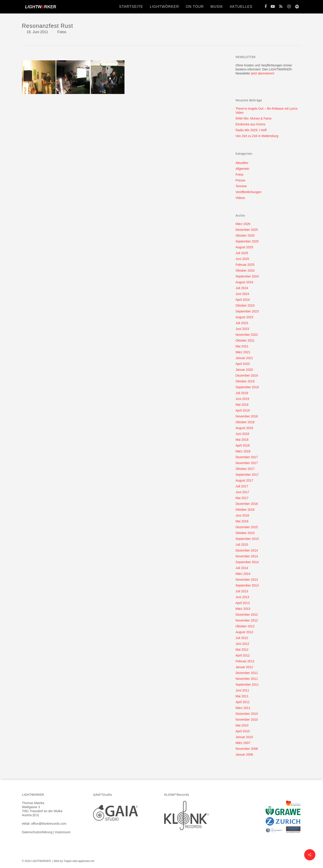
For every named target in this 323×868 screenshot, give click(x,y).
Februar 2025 (245, 265)
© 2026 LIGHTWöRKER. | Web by (43, 861)
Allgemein (242, 169)
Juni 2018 (242, 434)
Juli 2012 (242, 638)
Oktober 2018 (245, 422)
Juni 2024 (242, 294)
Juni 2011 (242, 690)
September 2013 (247, 585)
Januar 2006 (244, 755)
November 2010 (247, 720)
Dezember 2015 (247, 527)
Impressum (63, 832)
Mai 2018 (242, 440)
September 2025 (247, 241)
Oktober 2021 (245, 340)
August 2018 (244, 428)
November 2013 (247, 580)
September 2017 (247, 475)
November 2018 (247, 416)
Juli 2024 (242, 288)
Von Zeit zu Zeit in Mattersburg (257, 136)
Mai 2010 (242, 725)
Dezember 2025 (247, 230)
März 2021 (243, 352)
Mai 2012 (242, 650)
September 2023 (247, 311)
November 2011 (247, 679)
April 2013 (243, 603)
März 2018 (243, 451)
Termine (241, 186)
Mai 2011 (242, 696)
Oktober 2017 (245, 469)
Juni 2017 (242, 492)
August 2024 (244, 282)
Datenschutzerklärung (37, 832)
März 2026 (243, 224)
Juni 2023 (242, 329)
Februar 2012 (245, 661)
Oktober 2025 (245, 236)
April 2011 (243, 702)
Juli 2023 (242, 323)
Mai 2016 (242, 521)
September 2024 (247, 276)
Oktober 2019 (245, 381)
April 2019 (243, 410)
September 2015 (247, 539)
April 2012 (243, 655)
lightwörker (164, 7)
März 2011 (243, 708)
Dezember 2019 (247, 375)
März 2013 (243, 609)
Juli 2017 (242, 486)
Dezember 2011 (247, 673)
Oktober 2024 (245, 270)
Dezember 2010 (247, 714)
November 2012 (247, 620)
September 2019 (247, 387)
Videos (240, 198)
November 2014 (247, 556)
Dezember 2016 (247, 504)
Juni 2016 (242, 515)
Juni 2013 (242, 597)
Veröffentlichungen (249, 192)
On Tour (195, 7)
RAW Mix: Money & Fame (254, 118)
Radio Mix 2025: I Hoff (251, 130)
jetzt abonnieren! (263, 73)
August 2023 (244, 317)
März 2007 (243, 743)
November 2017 (247, 463)
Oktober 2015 (245, 533)
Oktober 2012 (245, 626)
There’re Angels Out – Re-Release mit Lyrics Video (266, 111)
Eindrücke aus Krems (250, 124)
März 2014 (243, 574)
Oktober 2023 (245, 305)
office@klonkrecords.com (49, 824)
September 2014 (247, 562)
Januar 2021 (244, 358)
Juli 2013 (242, 591)
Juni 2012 (242, 644)
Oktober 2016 (245, 510)
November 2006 (247, 749)
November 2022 (247, 335)
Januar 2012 (244, 667)
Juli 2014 (242, 568)
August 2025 (244, 247)
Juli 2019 (242, 393)
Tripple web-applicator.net (79, 861)
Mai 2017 (242, 498)
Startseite (131, 7)
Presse (240, 180)
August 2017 (244, 480)
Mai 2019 (242, 405)
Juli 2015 (242, 545)
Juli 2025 (242, 253)
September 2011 (247, 685)
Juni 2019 (242, 399)
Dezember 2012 (247, 615)
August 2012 (244, 632)
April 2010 (243, 731)
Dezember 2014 (247, 550)
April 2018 (243, 445)
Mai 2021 (242, 346)
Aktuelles (241, 7)
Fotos (62, 32)
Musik (217, 7)
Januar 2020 (244, 370)
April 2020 (243, 364)
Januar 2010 (244, 737)
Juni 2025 (242, 259)
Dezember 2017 (247, 457)
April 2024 (243, 300)
